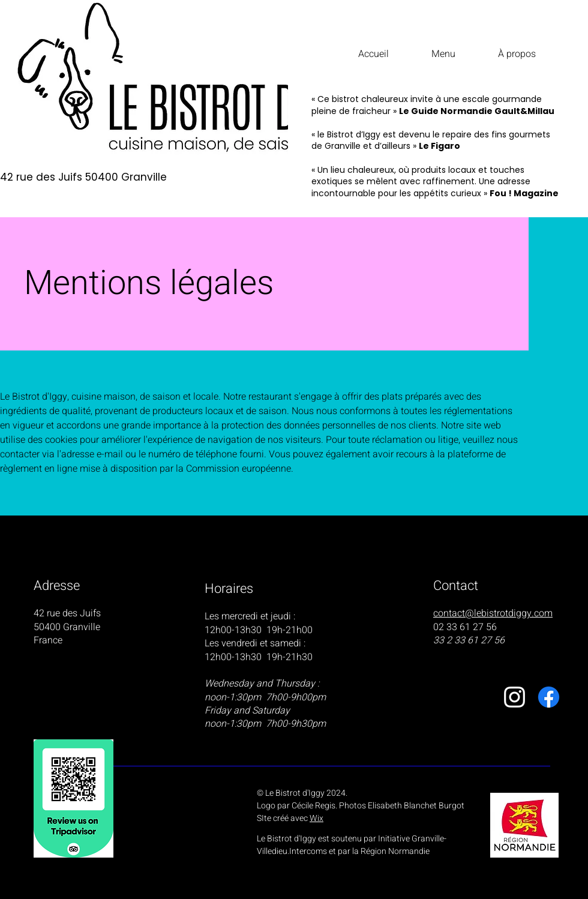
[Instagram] (514, 697)
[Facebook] (549, 697)
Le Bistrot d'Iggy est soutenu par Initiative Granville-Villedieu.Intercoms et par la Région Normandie (352, 845)
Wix (316, 818)
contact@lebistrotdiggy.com (493, 613)
